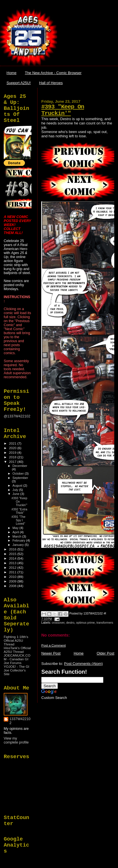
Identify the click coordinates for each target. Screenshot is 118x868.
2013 (13, 563)
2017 (13, 462)
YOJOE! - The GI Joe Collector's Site (16, 670)
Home (12, 73)
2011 (13, 572)
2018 (13, 457)
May (16, 528)
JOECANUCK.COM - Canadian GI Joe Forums (17, 659)
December (20, 466)
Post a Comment (53, 645)
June (16, 494)
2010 (13, 577)
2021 (13, 443)
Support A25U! (19, 83)
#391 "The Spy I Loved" (18, 520)
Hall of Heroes (51, 83)
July (16, 490)
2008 (13, 586)
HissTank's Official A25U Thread (17, 650)
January (19, 545)
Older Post (106, 653)
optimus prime (85, 623)
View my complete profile (16, 740)
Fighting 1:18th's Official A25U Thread (16, 640)
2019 (13, 452)
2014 (13, 558)
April (16, 532)
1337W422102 (20, 721)
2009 (13, 581)
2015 (13, 554)
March (17, 536)
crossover (58, 623)
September (20, 478)
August (18, 485)
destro (70, 623)
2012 (13, 567)
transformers (105, 623)
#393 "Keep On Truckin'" (63, 110)
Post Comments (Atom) (83, 664)
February (19, 540)
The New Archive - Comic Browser (53, 73)
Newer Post (51, 653)
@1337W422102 (17, 416)
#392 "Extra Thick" (19, 511)
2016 (13, 549)
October (19, 473)
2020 (13, 448)
